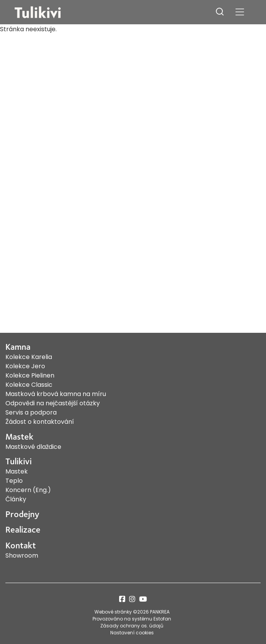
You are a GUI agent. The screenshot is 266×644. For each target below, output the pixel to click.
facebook (122, 599)
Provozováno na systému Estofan (132, 619)
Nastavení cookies (132, 633)
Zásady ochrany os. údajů (132, 626)
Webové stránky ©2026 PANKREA (132, 612)
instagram (132, 599)
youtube (143, 599)
